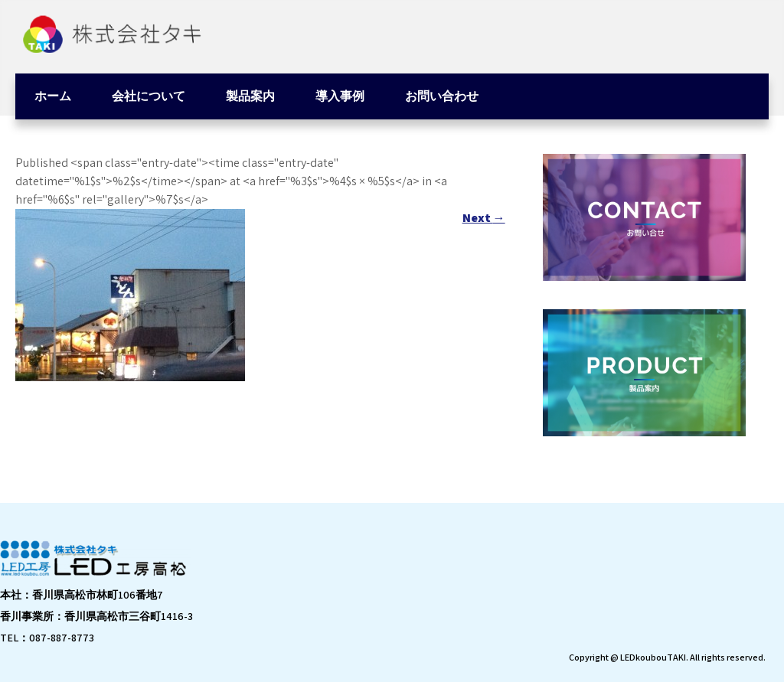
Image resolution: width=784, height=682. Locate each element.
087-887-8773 (62, 638)
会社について (149, 96)
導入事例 (340, 96)
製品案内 (250, 96)
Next (484, 218)
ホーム (53, 96)
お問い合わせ (442, 96)
